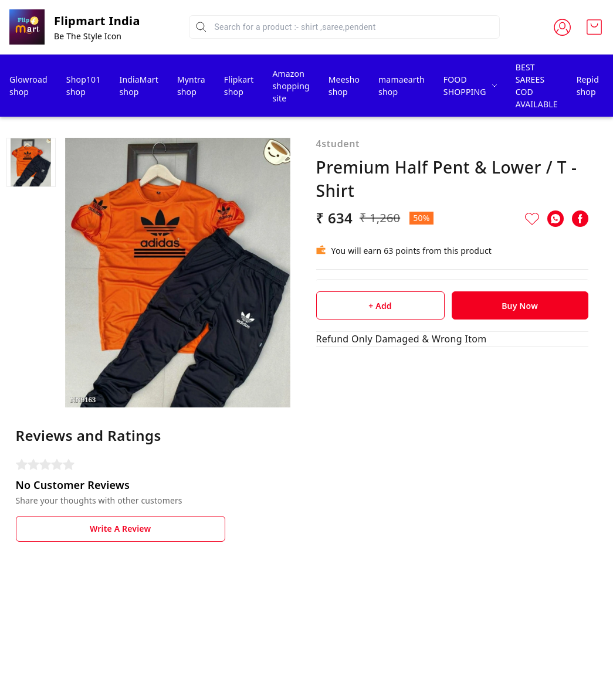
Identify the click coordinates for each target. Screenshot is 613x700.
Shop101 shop (84, 86)
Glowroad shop (28, 86)
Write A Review (120, 529)
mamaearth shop (402, 86)
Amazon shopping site (291, 86)
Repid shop (588, 86)
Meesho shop (344, 86)
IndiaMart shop (138, 86)
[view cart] (594, 27)
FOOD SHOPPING (465, 86)
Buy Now (520, 306)
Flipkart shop (239, 86)
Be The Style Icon (88, 36)
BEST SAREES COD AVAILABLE (537, 86)
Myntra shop (191, 86)
